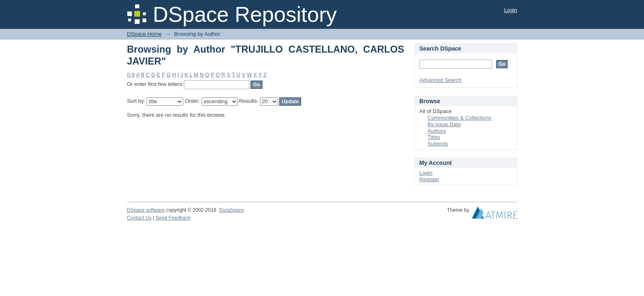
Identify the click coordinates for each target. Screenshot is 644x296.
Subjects (438, 144)
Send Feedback (173, 218)
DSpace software (146, 210)
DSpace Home (144, 34)
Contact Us (139, 218)
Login (511, 10)
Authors (437, 131)
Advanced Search (440, 80)
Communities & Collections (459, 118)
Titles (434, 137)
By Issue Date (444, 124)
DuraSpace (231, 210)
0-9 (131, 75)
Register (429, 179)
